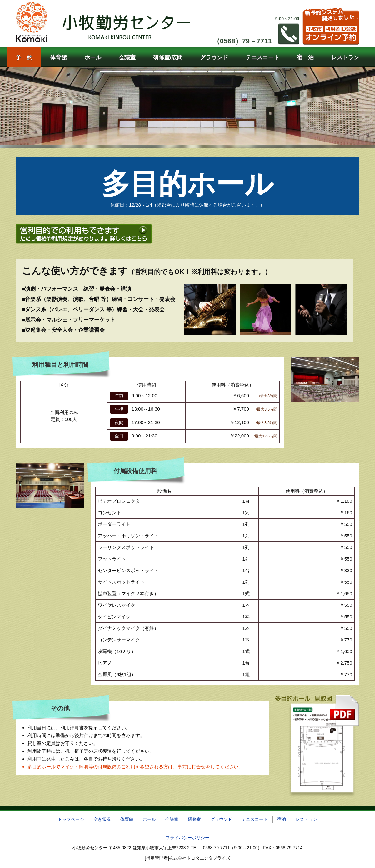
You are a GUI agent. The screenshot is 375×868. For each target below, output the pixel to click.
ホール (93, 57)
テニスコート (262, 57)
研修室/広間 (168, 57)
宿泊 (282, 819)
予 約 (24, 57)
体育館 (58, 57)
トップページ (71, 819)
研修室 (194, 819)
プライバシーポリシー (187, 838)
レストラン (345, 57)
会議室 (127, 57)
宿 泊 (305, 57)
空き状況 (102, 819)
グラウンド (214, 57)
